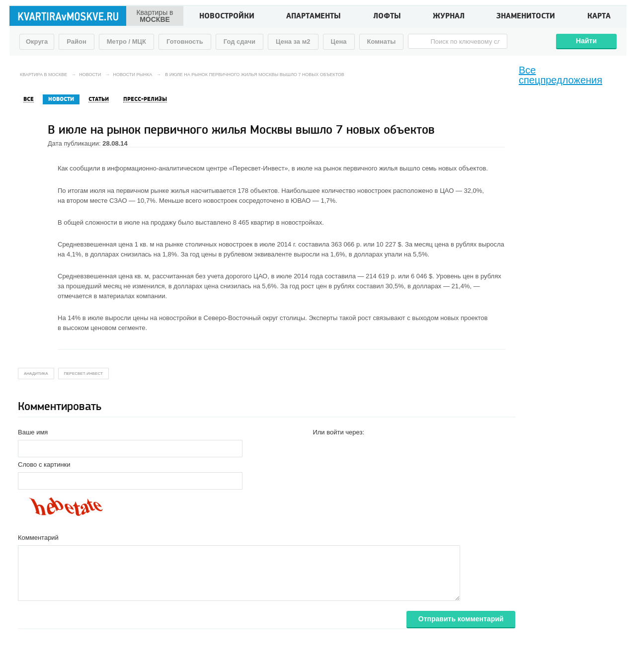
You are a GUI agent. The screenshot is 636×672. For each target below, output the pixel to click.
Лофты (387, 17)
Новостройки (227, 17)
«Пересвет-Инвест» (259, 168)
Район (77, 42)
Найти (586, 41)
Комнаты (382, 42)
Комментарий (38, 538)
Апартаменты (314, 17)
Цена (339, 42)
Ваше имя (33, 432)
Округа (37, 42)
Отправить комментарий (461, 619)
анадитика (36, 374)
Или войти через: (338, 432)
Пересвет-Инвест (83, 374)
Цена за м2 (293, 42)
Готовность (185, 42)
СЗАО (118, 201)
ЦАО (447, 191)
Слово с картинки (44, 464)
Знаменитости (526, 17)
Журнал (449, 17)
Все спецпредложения (560, 75)
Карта (599, 17)
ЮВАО (301, 201)
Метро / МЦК (126, 42)
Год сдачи (239, 42)
